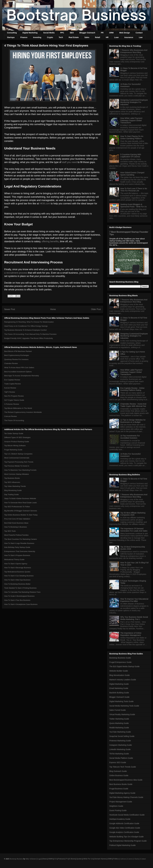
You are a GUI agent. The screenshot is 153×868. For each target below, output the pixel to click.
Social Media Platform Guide (121, 758)
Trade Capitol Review (13, 384)
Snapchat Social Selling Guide (122, 736)
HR (107, 37)
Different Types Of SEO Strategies (17, 437)
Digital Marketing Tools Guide (121, 701)
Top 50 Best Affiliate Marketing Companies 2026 (133, 514)
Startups (11, 37)
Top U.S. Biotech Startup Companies (18, 454)
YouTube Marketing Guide (120, 732)
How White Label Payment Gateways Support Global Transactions (131, 120)
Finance (24, 37)
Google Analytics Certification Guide (124, 832)
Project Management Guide (121, 802)
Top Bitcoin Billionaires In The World (18, 408)
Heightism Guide (116, 806)
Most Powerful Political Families (16, 535)
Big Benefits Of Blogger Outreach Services (21, 511)
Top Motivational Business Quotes (17, 572)
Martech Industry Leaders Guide (123, 680)
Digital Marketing (30, 33)
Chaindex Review (11, 363)
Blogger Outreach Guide (119, 697)
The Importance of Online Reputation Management (131, 634)
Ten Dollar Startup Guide (14, 433)
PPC (62, 33)
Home (53, 309)
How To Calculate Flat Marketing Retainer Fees (22, 592)
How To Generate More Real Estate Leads (20, 503)
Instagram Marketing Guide (121, 745)
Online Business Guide (119, 775)
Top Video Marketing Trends (15, 486)
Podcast (61, 859)
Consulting (12, 33)
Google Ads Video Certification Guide (125, 828)
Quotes (79, 859)
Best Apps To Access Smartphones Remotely (22, 376)
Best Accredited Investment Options (18, 372)
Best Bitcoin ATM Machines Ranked (18, 351)
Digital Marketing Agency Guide (122, 793)
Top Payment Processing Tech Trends (19, 462)
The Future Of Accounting (14, 420)
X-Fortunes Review (12, 404)
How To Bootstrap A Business (16, 527)
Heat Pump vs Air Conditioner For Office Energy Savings (26, 326)
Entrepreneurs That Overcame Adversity (20, 551)
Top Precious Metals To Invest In (17, 466)
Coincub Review (11, 416)
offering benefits (50, 241)
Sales (87, 37)
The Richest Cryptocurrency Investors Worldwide (23, 412)
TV (67, 859)
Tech (61, 37)
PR (102, 33)
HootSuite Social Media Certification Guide (127, 815)
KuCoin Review (10, 388)
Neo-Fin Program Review (14, 396)
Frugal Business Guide (119, 789)
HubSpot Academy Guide (120, 819)
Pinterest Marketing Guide (120, 741)
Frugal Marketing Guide (13, 450)
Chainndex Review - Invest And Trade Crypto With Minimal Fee (133, 405)
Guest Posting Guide (118, 810)
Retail (98, 37)
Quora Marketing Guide (119, 723)
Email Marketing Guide (119, 688)
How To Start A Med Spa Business (17, 580)
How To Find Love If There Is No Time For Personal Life (134, 190)
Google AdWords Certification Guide (124, 823)
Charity (137, 859)
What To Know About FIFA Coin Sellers (19, 368)
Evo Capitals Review (12, 380)
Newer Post (10, 309)
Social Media (49, 33)
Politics (116, 859)
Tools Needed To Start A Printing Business (20, 588)
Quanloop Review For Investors (16, 359)
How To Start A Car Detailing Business (19, 576)
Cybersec (123, 859)
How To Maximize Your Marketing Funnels (20, 470)
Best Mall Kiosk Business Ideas (16, 523)
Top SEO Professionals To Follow (17, 507)
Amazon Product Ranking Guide (17, 442)
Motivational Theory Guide (14, 560)
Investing (37, 37)
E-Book (72, 859)
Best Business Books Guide (121, 784)
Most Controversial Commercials (17, 458)
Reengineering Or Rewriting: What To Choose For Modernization (29, 322)
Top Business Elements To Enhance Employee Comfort (25, 330)
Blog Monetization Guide (120, 675)
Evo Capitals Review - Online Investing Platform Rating (132, 389)
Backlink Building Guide (119, 693)
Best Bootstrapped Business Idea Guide (126, 780)
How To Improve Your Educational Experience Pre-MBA (134, 600)
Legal (39, 859)
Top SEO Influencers (12, 482)
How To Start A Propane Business (17, 555)
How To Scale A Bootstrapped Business (19, 596)
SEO (72, 33)
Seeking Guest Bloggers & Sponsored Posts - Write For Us (134, 205)
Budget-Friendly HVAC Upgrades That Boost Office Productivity (29, 338)
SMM (110, 859)
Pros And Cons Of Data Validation (17, 519)
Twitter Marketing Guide (119, 719)
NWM (51, 859)
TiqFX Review (10, 392)
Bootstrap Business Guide (120, 658)
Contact (139, 33)
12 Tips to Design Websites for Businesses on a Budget (133, 421)
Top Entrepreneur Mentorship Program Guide (128, 841)
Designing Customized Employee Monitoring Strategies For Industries (134, 102)
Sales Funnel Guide (118, 710)
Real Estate (74, 37)
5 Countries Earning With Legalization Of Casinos (131, 156)
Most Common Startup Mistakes (17, 474)
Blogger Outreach (87, 33)
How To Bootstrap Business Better (17, 584)
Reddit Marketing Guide (119, 728)
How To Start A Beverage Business (18, 568)
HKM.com (45, 204)
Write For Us (88, 859)
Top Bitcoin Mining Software (15, 446)
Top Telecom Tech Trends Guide (123, 767)
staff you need (69, 162)
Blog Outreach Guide (118, 771)
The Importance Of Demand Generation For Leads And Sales (134, 530)
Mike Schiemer (31, 859)
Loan (116, 37)
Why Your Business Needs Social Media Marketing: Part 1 (134, 618)
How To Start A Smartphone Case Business (21, 604)
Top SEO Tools (10, 531)
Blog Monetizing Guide (13, 490)
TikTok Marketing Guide (119, 754)
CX (55, 859)
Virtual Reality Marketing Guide (122, 714)
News (45, 859)
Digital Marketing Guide (119, 684)
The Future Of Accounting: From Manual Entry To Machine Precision (30, 334)
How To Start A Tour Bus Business (17, 600)
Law (141, 37)
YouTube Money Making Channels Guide (126, 797)
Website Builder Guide (119, 671)
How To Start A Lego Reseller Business (19, 543)
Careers (130, 859)
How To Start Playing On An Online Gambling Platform (132, 137)
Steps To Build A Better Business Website (20, 498)
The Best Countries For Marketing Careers (21, 539)
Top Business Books (12, 478)
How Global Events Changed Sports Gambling (132, 174)
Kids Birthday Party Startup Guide (17, 547)
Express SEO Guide (118, 762)
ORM (111, 33)
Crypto (50, 37)
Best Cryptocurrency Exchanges (17, 355)
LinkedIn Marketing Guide (120, 749)
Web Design (125, 33)
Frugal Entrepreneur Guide (120, 662)
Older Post (96, 309)
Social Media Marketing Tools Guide (124, 706)
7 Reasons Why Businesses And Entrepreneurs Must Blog (134, 51)
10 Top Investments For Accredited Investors (130, 437)
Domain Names (100, 859)
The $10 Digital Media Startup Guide (124, 666)
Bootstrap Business (16, 859)
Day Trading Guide (11, 494)
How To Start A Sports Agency (16, 564)
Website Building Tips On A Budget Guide (126, 837)
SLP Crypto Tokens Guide (14, 400)
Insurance (129, 37)
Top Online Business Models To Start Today (21, 515)
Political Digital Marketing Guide (123, 845)
